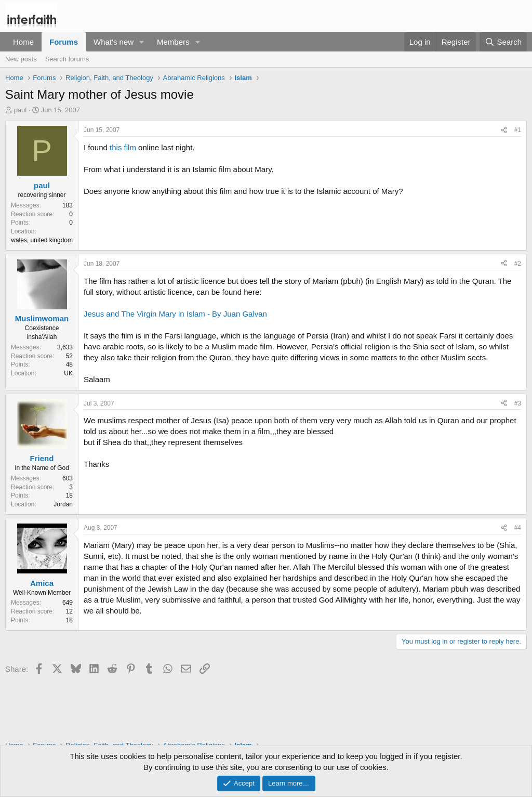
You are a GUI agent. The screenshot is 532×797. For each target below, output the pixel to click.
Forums (64, 42)
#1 (518, 130)
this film (124, 147)
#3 (518, 403)
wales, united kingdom (42, 240)
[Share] (504, 130)
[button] (142, 42)
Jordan (63, 504)
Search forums (67, 59)
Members (173, 42)
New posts (21, 59)
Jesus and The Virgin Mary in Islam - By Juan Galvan (175, 314)
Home (23, 42)
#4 (518, 528)
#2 (518, 264)
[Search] (503, 42)
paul (21, 110)
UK (68, 373)
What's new (114, 42)
